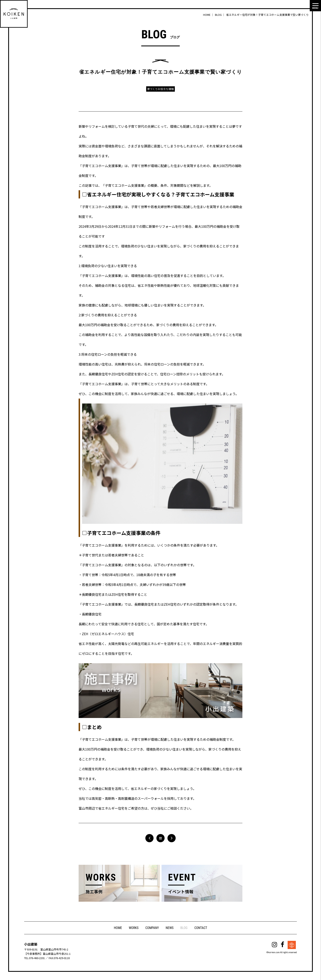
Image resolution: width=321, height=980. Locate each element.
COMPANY (152, 928)
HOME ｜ (209, 15)
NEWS (170, 928)
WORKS (133, 928)
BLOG (184, 928)
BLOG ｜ (220, 15)
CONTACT (201, 928)
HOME (118, 928)
